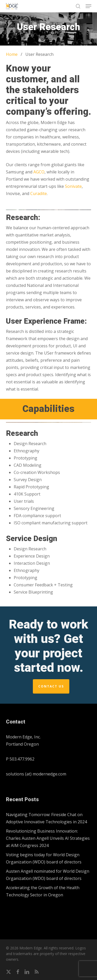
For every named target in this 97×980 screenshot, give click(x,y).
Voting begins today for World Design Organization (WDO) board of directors (44, 858)
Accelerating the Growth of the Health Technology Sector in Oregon (43, 891)
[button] (88, 6)
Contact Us (51, 686)
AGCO (39, 172)
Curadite (39, 193)
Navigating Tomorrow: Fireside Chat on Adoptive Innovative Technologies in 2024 (46, 818)
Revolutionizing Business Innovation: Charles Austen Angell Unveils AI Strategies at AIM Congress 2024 (48, 838)
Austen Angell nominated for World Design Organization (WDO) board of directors (48, 875)
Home (12, 54)
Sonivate (73, 186)
